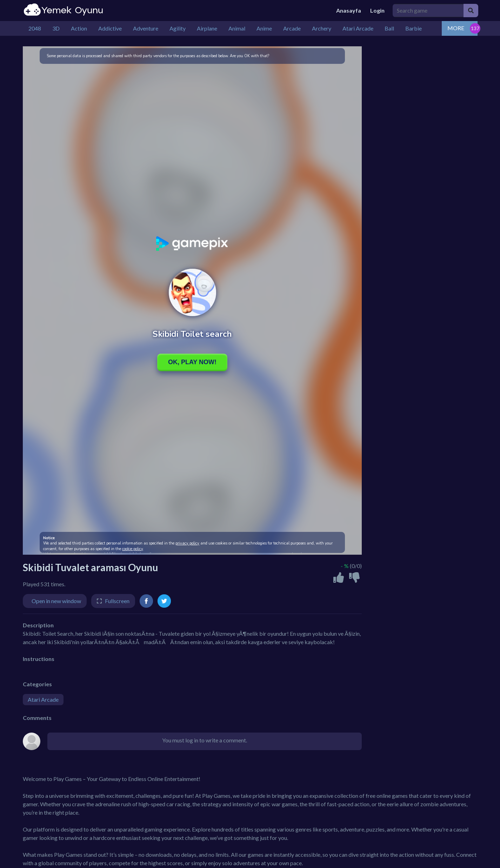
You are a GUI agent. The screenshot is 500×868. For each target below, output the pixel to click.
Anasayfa (349, 10)
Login (377, 10)
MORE (456, 28)
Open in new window (56, 601)
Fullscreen (117, 601)
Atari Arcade (43, 699)
